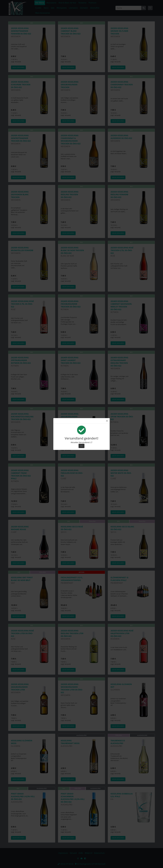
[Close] (107, 421)
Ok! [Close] (81, 446)
